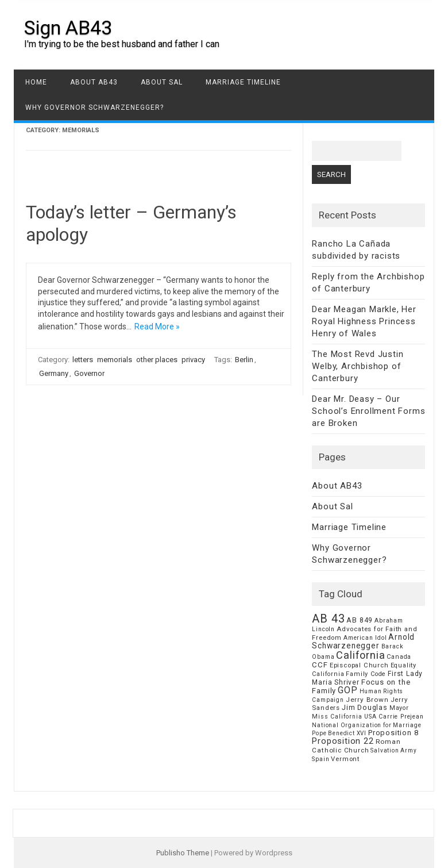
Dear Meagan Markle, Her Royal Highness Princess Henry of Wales (364, 321)
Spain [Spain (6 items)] (320, 759)
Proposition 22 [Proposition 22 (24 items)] (343, 741)
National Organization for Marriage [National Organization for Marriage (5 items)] (366, 725)
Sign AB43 (68, 28)
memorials (115, 360)
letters (83, 360)
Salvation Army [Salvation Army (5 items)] (393, 750)
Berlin (244, 360)
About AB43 (94, 82)
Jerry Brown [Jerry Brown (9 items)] (367, 700)
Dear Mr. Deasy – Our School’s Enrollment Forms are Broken (368, 411)
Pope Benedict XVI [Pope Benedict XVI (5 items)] (339, 733)
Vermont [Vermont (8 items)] (345, 759)
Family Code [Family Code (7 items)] (366, 674)
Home (36, 82)
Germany (54, 373)
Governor (89, 373)
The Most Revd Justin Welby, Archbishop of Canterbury (358, 366)
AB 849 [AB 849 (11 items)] (360, 620)
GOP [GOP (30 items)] (347, 690)
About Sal (162, 82)
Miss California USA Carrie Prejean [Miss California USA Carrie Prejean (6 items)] (368, 717)
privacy (193, 360)
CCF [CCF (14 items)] (320, 665)
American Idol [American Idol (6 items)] (365, 638)
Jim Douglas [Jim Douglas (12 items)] (365, 707)
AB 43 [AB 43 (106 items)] (328, 619)
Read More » (157, 327)
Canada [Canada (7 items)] (399, 657)
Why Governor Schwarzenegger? (94, 107)
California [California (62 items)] (360, 655)
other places (157, 360)
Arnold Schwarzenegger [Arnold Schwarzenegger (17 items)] (363, 641)
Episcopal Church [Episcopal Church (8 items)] (359, 665)
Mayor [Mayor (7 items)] (399, 708)
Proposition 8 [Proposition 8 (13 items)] (393, 733)
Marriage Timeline (243, 82)
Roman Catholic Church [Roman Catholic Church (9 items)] (356, 746)
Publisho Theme (183, 853)
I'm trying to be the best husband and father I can (122, 44)
